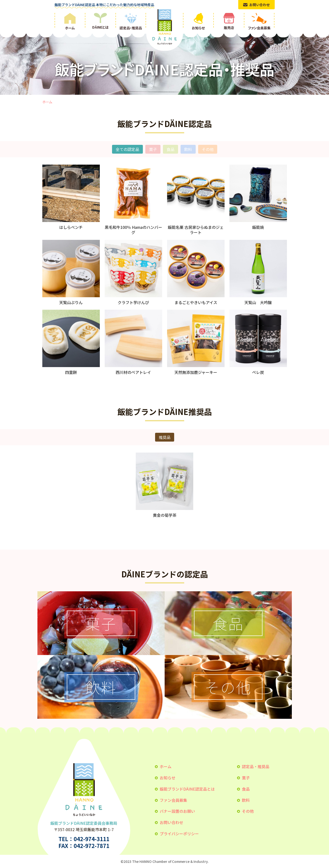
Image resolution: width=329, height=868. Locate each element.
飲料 (188, 149)
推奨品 (165, 437)
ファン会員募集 (173, 800)
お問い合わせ (171, 822)
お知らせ (168, 778)
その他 (208, 149)
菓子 (153, 149)
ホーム (47, 102)
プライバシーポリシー (179, 834)
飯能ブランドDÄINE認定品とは (187, 789)
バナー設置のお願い (177, 811)
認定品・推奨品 (256, 766)
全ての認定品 (127, 149)
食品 (170, 149)
